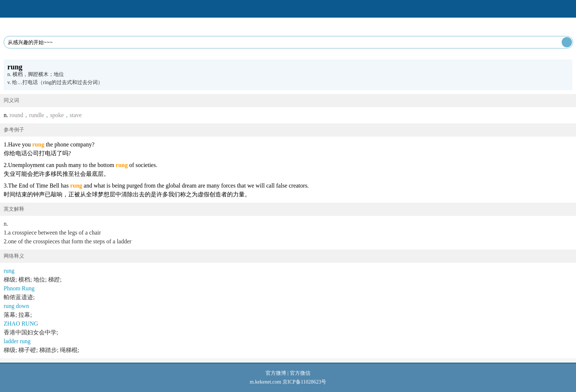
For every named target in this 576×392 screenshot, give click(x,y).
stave (76, 115)
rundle (37, 115)
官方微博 (276, 373)
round (16, 115)
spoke (57, 115)
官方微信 (300, 373)
